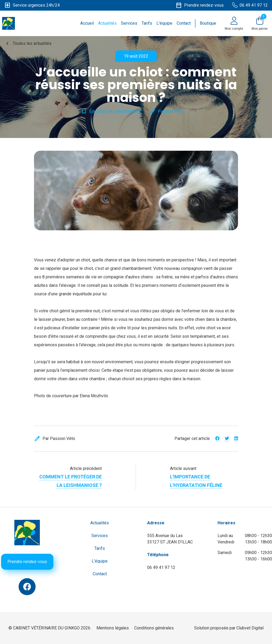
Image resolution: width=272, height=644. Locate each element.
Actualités (107, 23)
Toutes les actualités (28, 44)
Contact (184, 23)
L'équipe (164, 23)
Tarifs (147, 23)
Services (129, 23)
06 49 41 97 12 (161, 567)
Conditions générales (154, 628)
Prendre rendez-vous (27, 562)
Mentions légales (113, 628)
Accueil (87, 23)
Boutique (208, 23)
